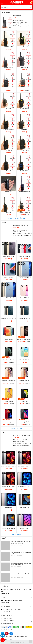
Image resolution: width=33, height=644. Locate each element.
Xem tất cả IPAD (16, 534)
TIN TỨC (4, 538)
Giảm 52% (6, 399)
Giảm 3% (22, 86)
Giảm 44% (6, 378)
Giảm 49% (6, 357)
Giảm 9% (22, 399)
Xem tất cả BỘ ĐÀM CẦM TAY (16, 218)
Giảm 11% (22, 210)
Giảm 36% (22, 420)
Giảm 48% (22, 337)
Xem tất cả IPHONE (16, 428)
